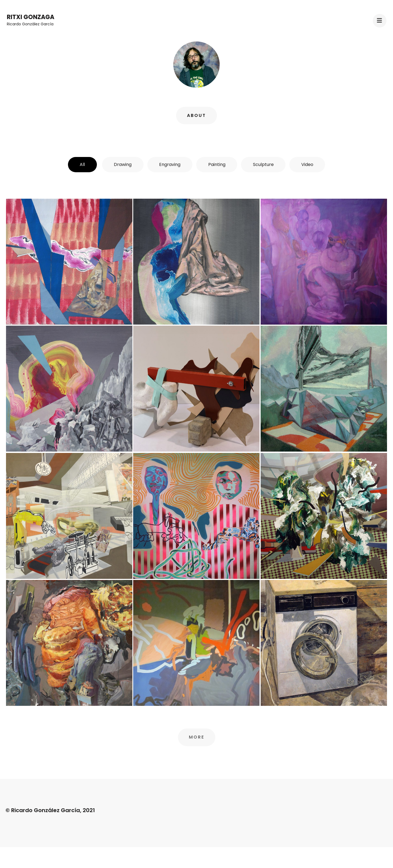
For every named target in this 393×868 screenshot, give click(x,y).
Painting (217, 164)
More (197, 737)
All (80, 164)
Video (310, 164)
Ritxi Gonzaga (31, 17)
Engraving (169, 164)
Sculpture (265, 164)
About (196, 115)
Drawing (121, 164)
